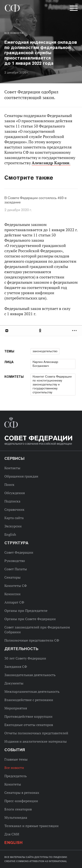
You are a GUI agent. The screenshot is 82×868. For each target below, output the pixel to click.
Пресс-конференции (21, 801)
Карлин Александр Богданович (45, 364)
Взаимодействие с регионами (29, 700)
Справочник (14, 509)
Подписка (12, 501)
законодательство (45, 351)
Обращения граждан (21, 476)
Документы (14, 683)
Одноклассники (40, 331)
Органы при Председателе (26, 611)
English (10, 534)
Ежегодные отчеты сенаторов (29, 725)
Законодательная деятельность (30, 675)
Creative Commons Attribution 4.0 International (36, 861)
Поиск (9, 485)
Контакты (12, 468)
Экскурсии (13, 526)
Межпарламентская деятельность (32, 691)
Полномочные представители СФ (32, 640)
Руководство (15, 561)
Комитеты (13, 784)
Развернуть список (75, 331)
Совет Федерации (19, 552)
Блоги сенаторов (18, 809)
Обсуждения (15, 493)
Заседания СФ (16, 667)
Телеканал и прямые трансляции (31, 826)
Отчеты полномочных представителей (36, 733)
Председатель (16, 776)
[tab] (41, 331)
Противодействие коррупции (28, 716)
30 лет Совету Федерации (25, 658)
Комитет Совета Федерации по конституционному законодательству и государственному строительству (52, 384)
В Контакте (7, 331)
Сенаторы (12, 577)
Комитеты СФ (16, 586)
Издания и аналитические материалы (36, 741)
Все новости (14, 33)
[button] (73, 9)
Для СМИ (12, 834)
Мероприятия (16, 708)
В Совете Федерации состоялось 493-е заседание (35, 200)
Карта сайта (14, 518)
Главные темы (16, 759)
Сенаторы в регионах (22, 793)
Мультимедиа (16, 817)
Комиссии (12, 594)
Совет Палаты (16, 569)
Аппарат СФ (14, 602)
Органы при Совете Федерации (30, 619)
